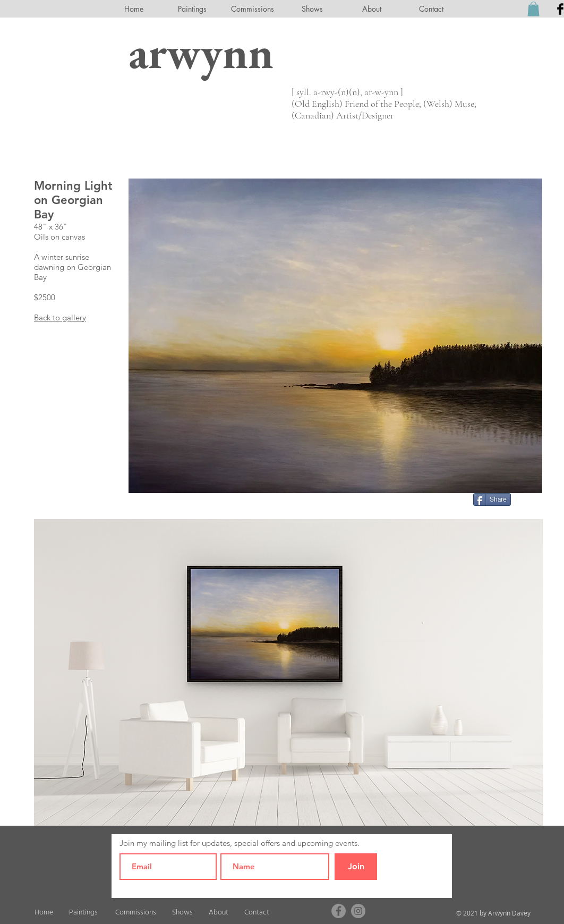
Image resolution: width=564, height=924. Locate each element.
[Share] (492, 499)
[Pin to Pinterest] (529, 498)
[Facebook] (339, 911)
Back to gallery (60, 317)
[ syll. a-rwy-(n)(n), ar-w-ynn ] (347, 92)
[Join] (356, 867)
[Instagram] (358, 911)
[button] (533, 9)
